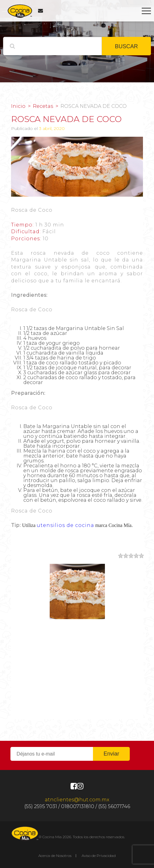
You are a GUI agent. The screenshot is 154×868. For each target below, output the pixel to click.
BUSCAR (126, 46)
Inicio (18, 106)
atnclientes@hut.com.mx (77, 800)
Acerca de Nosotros (55, 856)
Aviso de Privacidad (99, 856)
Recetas (43, 106)
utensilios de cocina (65, 525)
